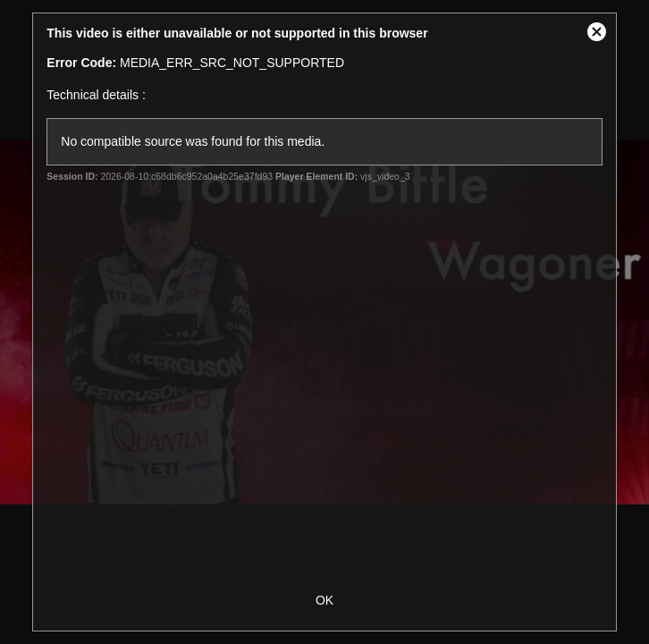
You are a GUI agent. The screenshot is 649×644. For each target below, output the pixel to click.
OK (324, 600)
